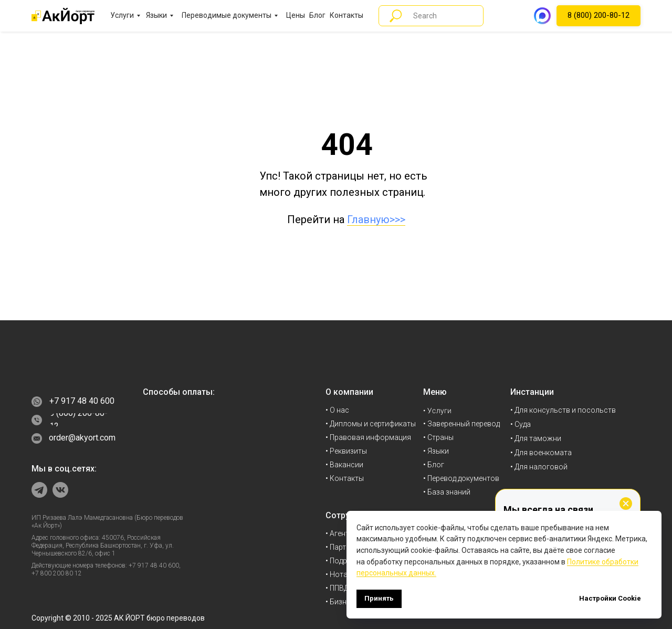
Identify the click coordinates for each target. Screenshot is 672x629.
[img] (63, 376)
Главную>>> (376, 219)
